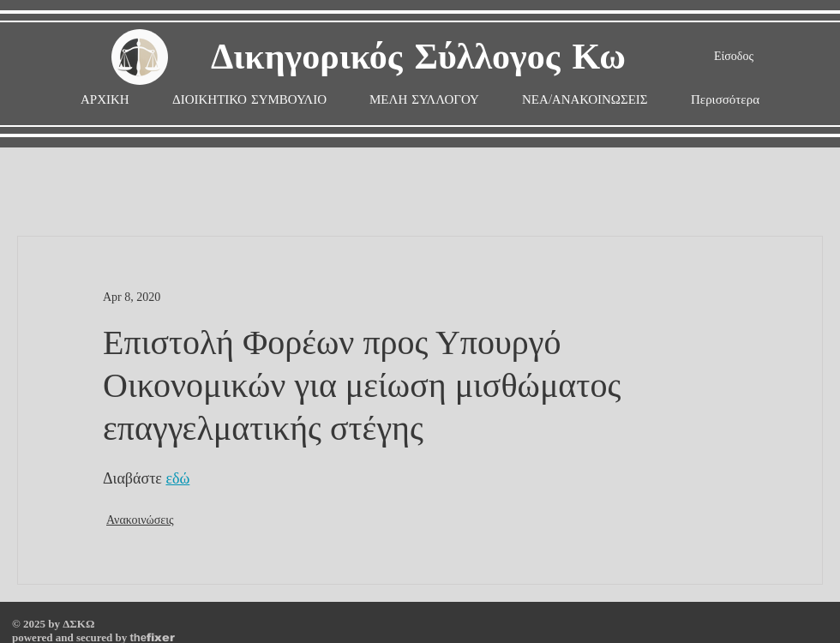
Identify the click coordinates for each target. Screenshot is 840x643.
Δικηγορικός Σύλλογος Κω (418, 58)
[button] (424, 100)
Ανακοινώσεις (140, 520)
